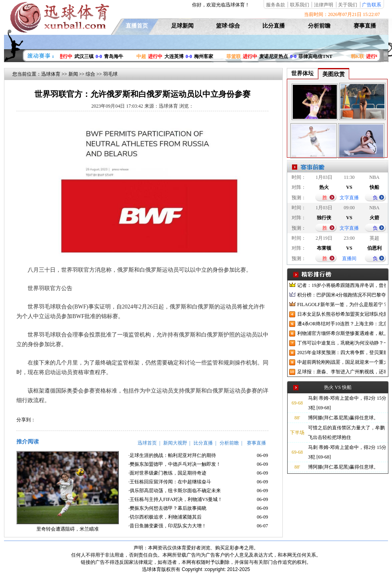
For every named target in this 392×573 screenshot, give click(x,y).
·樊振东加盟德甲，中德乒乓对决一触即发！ (175, 464)
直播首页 (137, 26)
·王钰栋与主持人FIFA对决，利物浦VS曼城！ (175, 499)
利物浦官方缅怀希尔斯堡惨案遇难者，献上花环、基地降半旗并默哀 (341, 333)
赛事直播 (365, 26)
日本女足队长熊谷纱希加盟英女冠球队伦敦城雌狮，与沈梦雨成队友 (341, 314)
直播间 (349, 258)
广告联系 (372, 5)
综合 (90, 74)
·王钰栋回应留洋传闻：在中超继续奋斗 (170, 482)
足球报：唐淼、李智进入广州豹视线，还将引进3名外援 (341, 372)
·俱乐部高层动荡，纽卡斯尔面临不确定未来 (175, 491)
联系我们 (300, 5)
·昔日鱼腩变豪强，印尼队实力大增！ (167, 526)
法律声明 (324, 5)
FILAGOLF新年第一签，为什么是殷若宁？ (341, 305)
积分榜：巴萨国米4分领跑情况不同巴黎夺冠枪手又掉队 (341, 295)
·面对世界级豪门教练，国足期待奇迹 (167, 473)
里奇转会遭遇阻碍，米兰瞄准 (68, 529)
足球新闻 (182, 26)
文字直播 (349, 198)
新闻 (73, 74)
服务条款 (276, 5)
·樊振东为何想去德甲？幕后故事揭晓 (167, 508)
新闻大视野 (175, 443)
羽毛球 (110, 74)
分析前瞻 (319, 26)
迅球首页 (147, 443)
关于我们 (348, 5)
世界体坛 (302, 73)
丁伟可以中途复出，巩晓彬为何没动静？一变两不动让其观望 (341, 343)
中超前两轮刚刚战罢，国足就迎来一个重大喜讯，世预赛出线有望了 (341, 362)
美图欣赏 (334, 74)
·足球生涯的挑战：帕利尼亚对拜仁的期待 (172, 455)
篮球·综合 (228, 26)
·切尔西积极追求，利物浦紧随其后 (165, 517)
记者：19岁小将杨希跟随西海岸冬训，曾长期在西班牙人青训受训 (341, 285)
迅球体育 (51, 74)
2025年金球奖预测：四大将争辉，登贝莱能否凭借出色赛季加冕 (341, 353)
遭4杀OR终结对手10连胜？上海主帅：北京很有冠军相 (341, 324)
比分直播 (274, 26)
